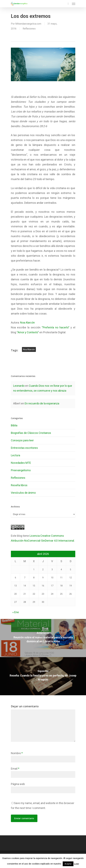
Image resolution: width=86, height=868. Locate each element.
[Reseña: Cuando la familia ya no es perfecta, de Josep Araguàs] (43, 676)
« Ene (16, 612)
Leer (77, 864)
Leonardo (19, 386)
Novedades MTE (21, 463)
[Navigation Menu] (74, 4)
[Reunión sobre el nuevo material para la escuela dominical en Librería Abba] (43, 638)
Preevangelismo (21, 470)
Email (15, 769)
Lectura (15, 455)
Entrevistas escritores (24, 448)
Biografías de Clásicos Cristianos (31, 433)
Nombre (17, 753)
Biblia (14, 425)
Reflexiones (29, 29)
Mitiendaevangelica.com (28, 24)
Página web (18, 784)
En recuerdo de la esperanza (42, 403)
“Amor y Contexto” (28, 332)
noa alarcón (29, 349)
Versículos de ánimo (23, 493)
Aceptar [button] (68, 864)
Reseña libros (19, 485)
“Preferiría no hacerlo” (55, 327)
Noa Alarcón (27, 323)
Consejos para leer (22, 440)
